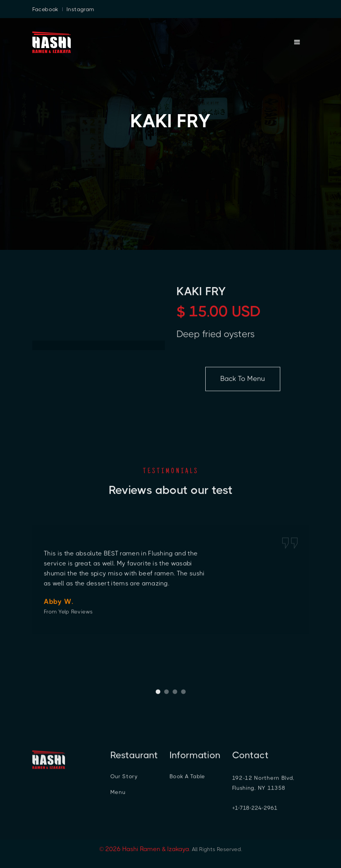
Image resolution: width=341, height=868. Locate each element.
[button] (158, 694)
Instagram (81, 9)
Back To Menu (243, 382)
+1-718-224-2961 (255, 811)
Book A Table (187, 779)
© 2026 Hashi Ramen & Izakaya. (145, 849)
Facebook (45, 9)
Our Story (124, 779)
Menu (118, 795)
